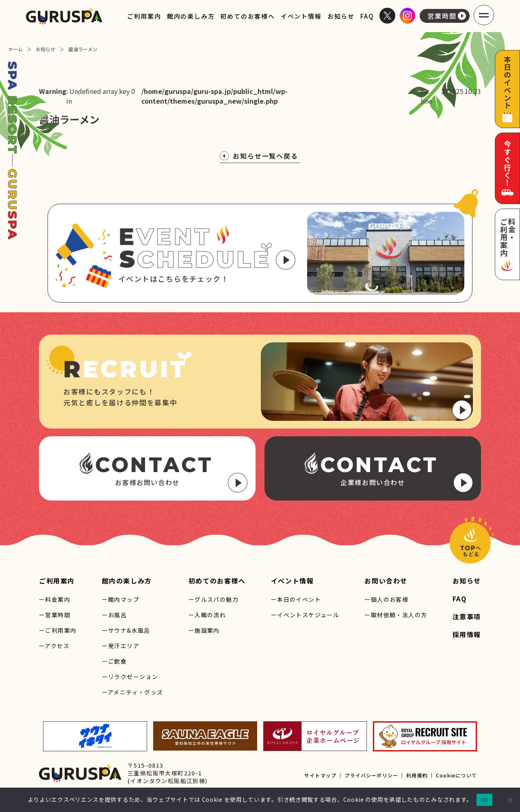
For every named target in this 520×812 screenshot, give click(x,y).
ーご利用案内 (58, 630)
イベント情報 (301, 16)
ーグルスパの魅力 (213, 599)
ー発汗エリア (121, 646)
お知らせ (341, 16)
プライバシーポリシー (371, 775)
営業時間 (447, 16)
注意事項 (467, 616)
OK (484, 800)
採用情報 (467, 634)
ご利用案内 (144, 16)
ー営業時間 (55, 615)
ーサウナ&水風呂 (126, 630)
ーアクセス (54, 646)
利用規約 (417, 775)
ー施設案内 (204, 630)
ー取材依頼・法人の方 (396, 615)
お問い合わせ (386, 581)
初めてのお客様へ (247, 16)
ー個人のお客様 (386, 599)
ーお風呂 (115, 615)
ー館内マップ (121, 599)
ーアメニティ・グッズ (133, 692)
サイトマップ (320, 775)
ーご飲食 (115, 661)
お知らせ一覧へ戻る (259, 156)
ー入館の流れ (207, 615)
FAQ (367, 16)
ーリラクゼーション (130, 677)
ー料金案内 (55, 599)
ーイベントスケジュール (305, 615)
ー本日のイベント (296, 599)
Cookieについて (456, 775)
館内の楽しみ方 (191, 16)
